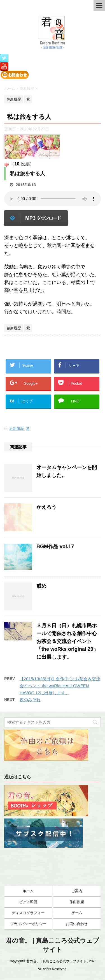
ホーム (28, 891)
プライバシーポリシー (28, 924)
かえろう (46, 507)
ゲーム (77, 913)
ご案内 (77, 891)
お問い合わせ (77, 924)
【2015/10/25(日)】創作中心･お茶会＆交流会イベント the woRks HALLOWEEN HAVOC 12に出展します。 (60, 686)
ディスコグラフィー (28, 913)
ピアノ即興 (28, 902)
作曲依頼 (77, 902)
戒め (41, 586)
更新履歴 (17, 429)
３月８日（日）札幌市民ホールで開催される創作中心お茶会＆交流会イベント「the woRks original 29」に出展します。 (67, 641)
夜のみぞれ (30, 700)
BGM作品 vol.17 (55, 547)
